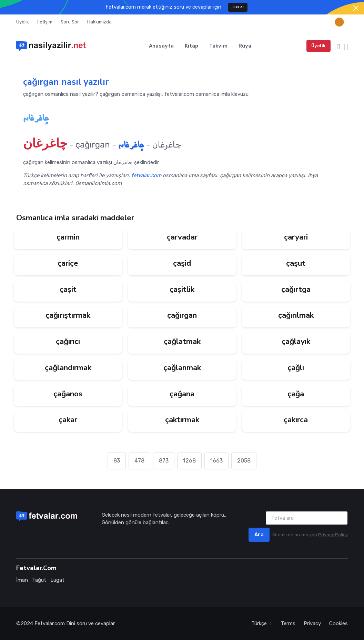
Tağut (39, 580)
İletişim (45, 22)
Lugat (57, 580)
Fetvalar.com (50, 623)
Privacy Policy (333, 535)
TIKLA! (238, 7)
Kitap (191, 46)
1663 (216, 461)
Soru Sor (70, 22)
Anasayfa (161, 46)
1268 (189, 461)
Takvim (218, 46)
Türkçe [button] (260, 623)
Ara (259, 535)
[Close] (356, 8)
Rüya (245, 46)
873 (164, 461)
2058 (244, 461)
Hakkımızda (99, 22)
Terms (288, 623)
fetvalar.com (146, 175)
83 (117, 461)
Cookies (338, 623)
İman (22, 580)
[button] (339, 46)
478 (139, 461)
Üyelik (23, 22)
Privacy (312, 623)
